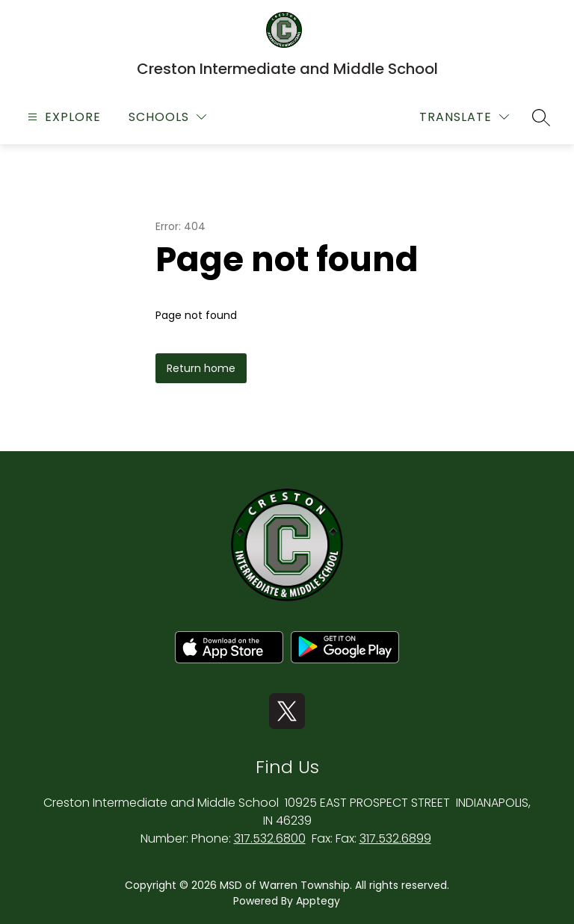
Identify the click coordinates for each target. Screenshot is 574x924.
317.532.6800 (270, 838)
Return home (201, 368)
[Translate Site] (464, 117)
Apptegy (318, 901)
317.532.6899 (395, 838)
